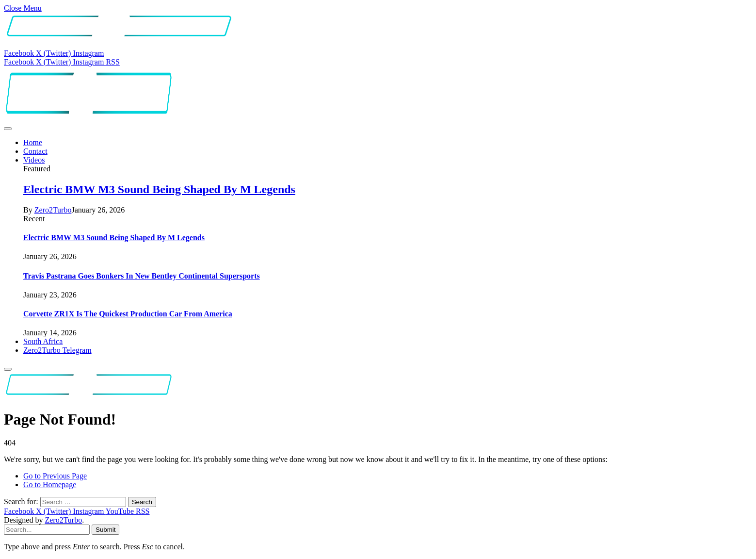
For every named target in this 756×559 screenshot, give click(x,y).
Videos (34, 160)
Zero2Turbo (53, 210)
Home (33, 142)
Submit (105, 530)
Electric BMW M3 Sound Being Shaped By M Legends (159, 189)
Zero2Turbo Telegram (57, 350)
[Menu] (8, 129)
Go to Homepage (50, 485)
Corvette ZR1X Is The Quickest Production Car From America (128, 314)
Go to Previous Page (55, 476)
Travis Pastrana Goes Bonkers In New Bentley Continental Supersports (142, 276)
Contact (35, 151)
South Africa (43, 341)
